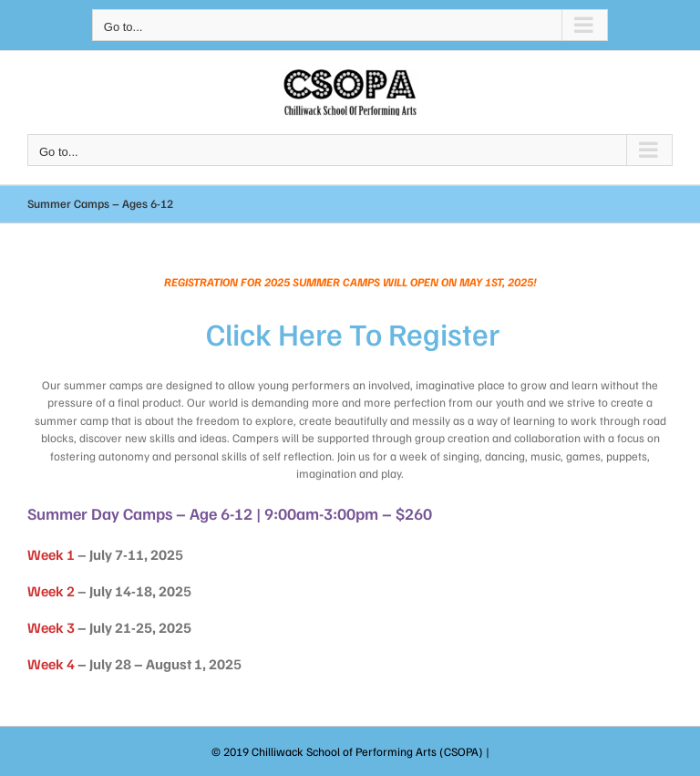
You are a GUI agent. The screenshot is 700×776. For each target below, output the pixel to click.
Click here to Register (353, 333)
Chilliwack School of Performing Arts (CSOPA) (367, 751)
